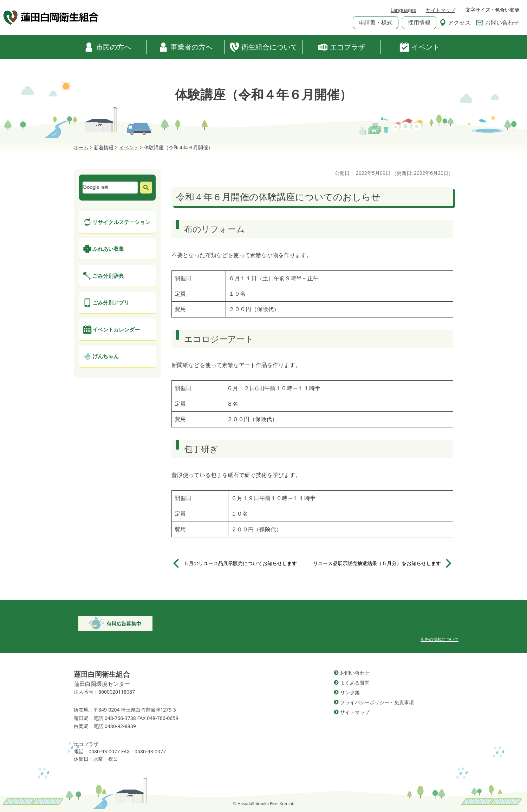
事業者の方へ (186, 47)
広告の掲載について (440, 639)
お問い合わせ (497, 22)
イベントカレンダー (116, 329)
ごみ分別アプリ (111, 302)
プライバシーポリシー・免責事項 (377, 702)
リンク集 (350, 692)
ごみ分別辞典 (108, 276)
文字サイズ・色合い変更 (493, 10)
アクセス (455, 22)
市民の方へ (108, 47)
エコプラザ (341, 47)
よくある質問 (355, 683)
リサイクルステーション (121, 222)
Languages (403, 10)
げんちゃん (106, 356)
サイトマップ (441, 10)
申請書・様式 (376, 22)
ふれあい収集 (108, 249)
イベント (419, 47)
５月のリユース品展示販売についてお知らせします (240, 563)
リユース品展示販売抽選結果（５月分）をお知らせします (377, 563)
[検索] (109, 188)
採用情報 (419, 22)
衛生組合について (263, 47)
